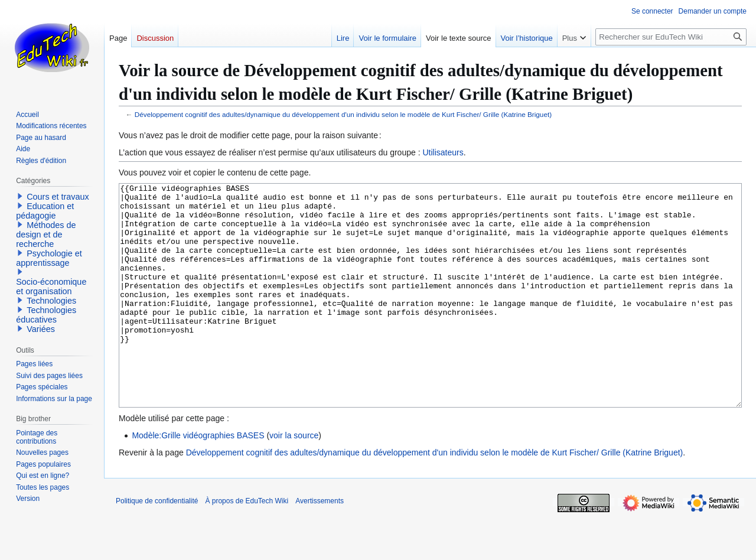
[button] (20, 196)
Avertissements (320, 545)
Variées (41, 329)
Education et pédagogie (45, 211)
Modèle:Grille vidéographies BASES (198, 480)
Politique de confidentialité (157, 545)
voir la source (294, 480)
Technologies (51, 301)
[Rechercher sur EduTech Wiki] (671, 37)
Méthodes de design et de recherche (46, 235)
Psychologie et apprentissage (49, 258)
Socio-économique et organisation (51, 286)
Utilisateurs (443, 152)
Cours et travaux (58, 197)
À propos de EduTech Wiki (247, 545)
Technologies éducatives (46, 315)
